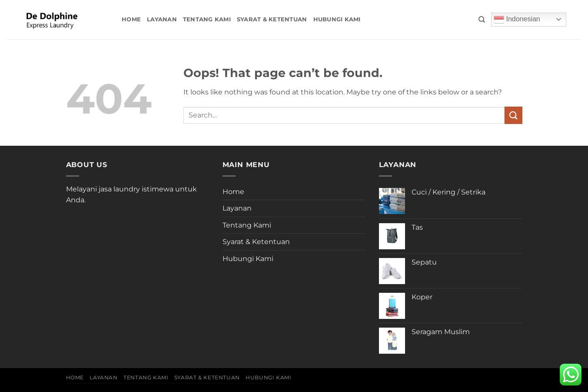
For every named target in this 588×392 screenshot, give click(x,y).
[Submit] (513, 115)
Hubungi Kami (337, 19)
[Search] (482, 20)
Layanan (162, 19)
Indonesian (517, 20)
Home (131, 19)
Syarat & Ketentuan (272, 19)
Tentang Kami (207, 19)
